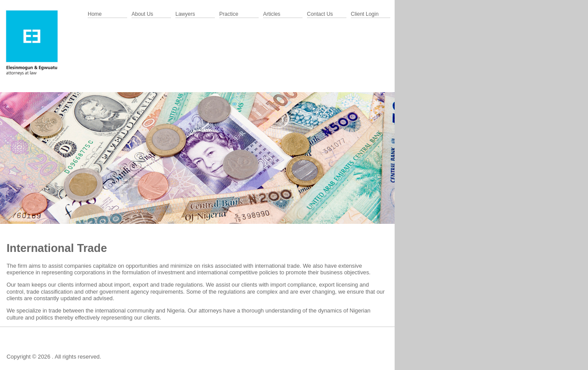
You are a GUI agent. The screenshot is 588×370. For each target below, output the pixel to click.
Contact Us (320, 14)
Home (95, 14)
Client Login (365, 14)
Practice (229, 14)
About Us (142, 14)
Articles (272, 14)
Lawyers (185, 14)
